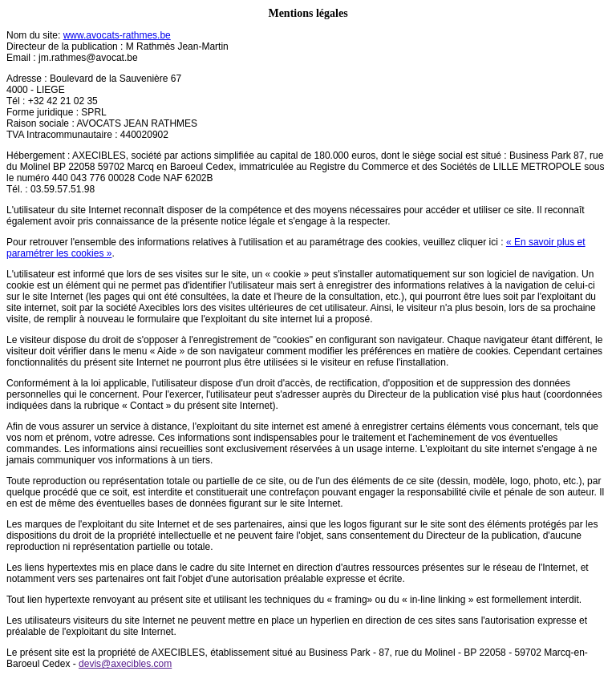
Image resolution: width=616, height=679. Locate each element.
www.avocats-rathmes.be (117, 35)
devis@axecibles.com (125, 664)
